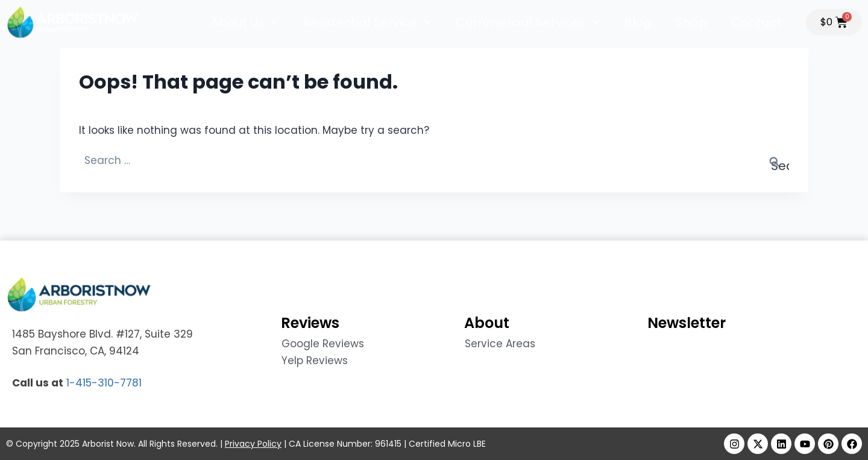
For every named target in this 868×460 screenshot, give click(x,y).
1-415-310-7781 (104, 383)
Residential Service (367, 22)
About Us (245, 22)
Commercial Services (528, 22)
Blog (638, 22)
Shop (691, 22)
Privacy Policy (253, 444)
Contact (756, 22)
